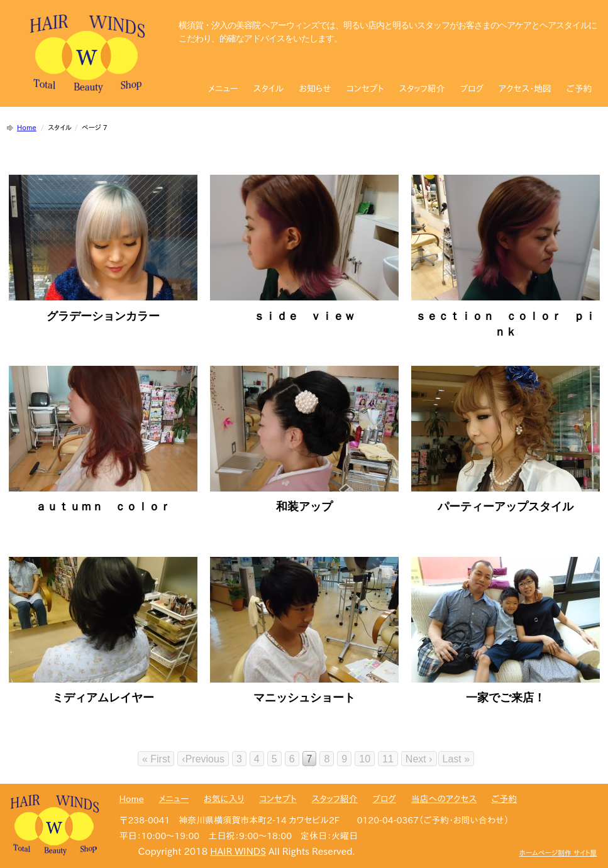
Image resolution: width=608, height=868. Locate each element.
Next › (419, 759)
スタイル (269, 89)
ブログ (472, 89)
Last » (456, 759)
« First (156, 759)
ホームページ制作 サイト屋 (558, 853)
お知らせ (315, 89)
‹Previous (203, 759)
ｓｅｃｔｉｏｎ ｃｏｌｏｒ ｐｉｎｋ (506, 316)
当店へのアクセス (444, 799)
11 (388, 759)
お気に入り (224, 799)
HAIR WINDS (238, 851)
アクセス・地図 (525, 89)
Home (27, 127)
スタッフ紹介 (422, 89)
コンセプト (365, 89)
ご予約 (579, 89)
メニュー (223, 89)
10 (365, 759)
